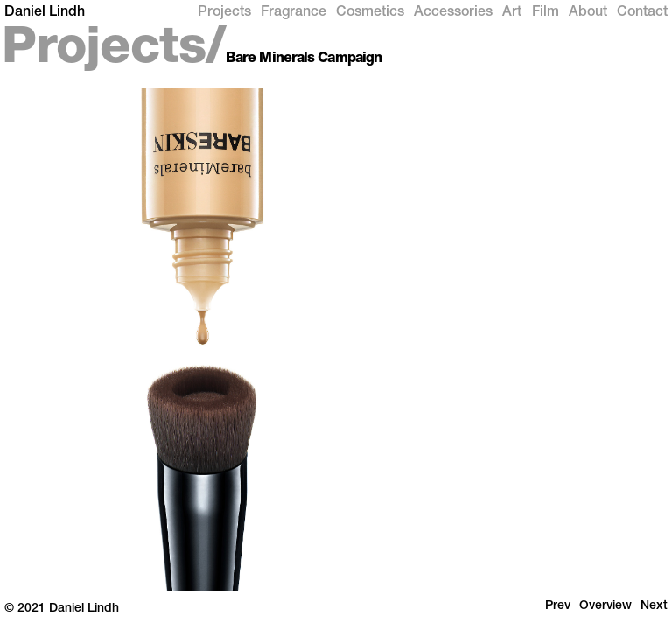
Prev (558, 606)
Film (546, 13)
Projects (224, 13)
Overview (605, 606)
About (588, 13)
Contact (642, 13)
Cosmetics (370, 13)
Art (512, 13)
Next (654, 606)
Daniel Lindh (45, 13)
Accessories (453, 13)
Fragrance (294, 13)
